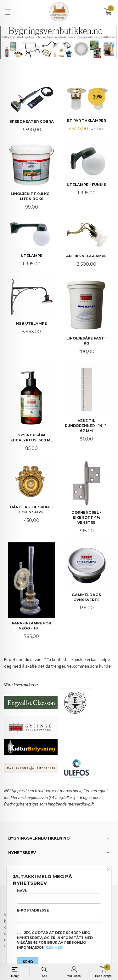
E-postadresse (59, 916)
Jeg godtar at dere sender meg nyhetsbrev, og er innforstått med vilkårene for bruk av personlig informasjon (55, 940)
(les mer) (54, 948)
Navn (59, 896)
